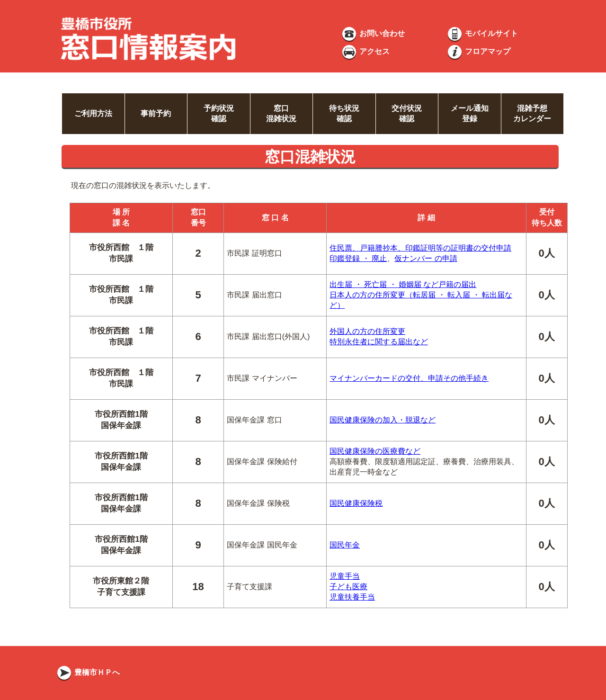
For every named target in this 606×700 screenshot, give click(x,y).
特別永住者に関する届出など (379, 342)
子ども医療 (348, 587)
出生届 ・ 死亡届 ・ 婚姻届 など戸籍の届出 (403, 284)
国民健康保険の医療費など (375, 451)
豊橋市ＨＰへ (88, 672)
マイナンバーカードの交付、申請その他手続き (409, 378)
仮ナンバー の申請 (426, 258)
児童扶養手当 (352, 597)
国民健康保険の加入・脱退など (383, 420)
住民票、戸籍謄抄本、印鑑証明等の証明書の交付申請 (420, 248)
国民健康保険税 (356, 503)
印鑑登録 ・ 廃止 (358, 258)
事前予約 (156, 113)
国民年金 (345, 545)
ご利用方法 (93, 113)
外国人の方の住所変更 (367, 331)
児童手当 (345, 576)
